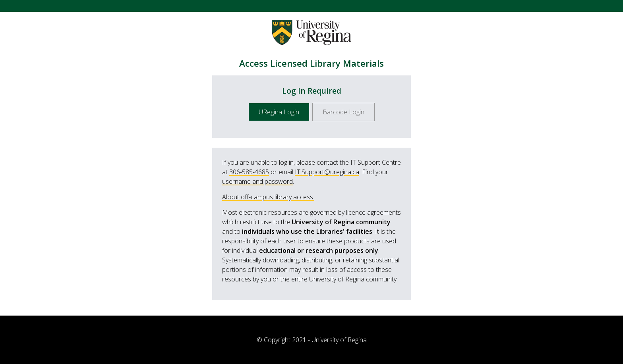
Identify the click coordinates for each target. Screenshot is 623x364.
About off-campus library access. (268, 197)
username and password (257, 181)
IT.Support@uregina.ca (327, 172)
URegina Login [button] (279, 112)
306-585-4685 (249, 172)
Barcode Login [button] (343, 112)
